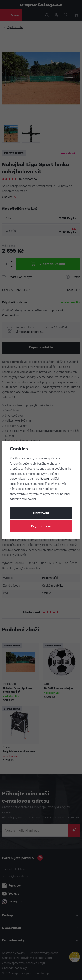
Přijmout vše (41, 526)
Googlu (44, 479)
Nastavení (41, 513)
